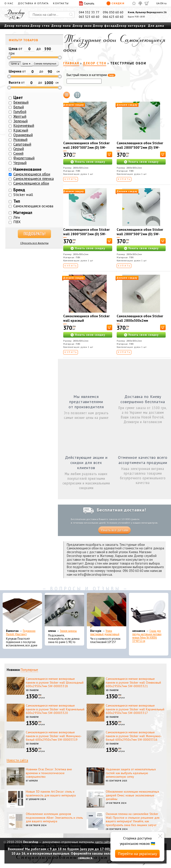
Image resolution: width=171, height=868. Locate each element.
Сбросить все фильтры (34, 243)
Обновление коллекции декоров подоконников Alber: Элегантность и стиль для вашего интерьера (54, 818)
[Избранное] (134, 3)
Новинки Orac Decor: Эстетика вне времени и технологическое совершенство (49, 773)
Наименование (27, 169)
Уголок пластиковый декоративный (105, 633)
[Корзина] (147, 3)
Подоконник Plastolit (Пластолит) (21, 633)
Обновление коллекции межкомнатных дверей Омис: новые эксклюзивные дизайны (132, 795)
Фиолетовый (24, 158)
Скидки (115, 3)
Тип (17, 201)
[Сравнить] (140, 3)
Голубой (20, 112)
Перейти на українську (137, 854)
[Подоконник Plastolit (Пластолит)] (22, 611)
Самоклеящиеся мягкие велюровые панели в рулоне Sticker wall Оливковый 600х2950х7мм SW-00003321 (133, 682)
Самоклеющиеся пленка (34, 179)
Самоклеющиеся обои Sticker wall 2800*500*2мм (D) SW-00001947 (140, 234)
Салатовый (22, 144)
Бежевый (21, 102)
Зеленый (20, 121)
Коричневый (24, 126)
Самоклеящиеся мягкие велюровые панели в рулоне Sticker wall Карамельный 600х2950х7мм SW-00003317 (135, 709)
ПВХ (17, 222)
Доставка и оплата (33, 3)
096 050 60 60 (113, 12)
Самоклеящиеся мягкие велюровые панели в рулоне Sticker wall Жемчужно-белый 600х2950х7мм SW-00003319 (54, 736)
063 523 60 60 (89, 17)
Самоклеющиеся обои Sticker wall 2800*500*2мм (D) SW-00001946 (86, 234)
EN (162, 3)
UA (158, 3)
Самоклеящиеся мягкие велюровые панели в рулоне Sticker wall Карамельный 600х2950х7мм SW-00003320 (55, 709)
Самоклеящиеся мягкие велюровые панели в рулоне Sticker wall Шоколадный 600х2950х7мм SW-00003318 (55, 682)
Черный (20, 163)
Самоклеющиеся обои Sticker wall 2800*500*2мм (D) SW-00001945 (140, 147)
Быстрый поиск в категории (91, 75)
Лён (17, 217)
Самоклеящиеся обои (31, 183)
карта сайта (103, 842)
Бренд (19, 190)
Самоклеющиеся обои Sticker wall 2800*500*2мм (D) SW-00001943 (86, 147)
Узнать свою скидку (90, 162)
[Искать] (71, 14)
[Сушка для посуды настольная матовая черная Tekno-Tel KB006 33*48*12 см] (149, 611)
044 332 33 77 (89, 12)
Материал (23, 212)
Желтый (20, 116)
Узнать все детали (114, 530)
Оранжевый (23, 135)
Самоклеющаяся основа (33, 206)
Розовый (20, 140)
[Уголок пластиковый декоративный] (107, 611)
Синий (18, 153)
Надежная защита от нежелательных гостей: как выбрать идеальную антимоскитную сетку (131, 773)
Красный (21, 130)
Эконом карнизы (68, 631)
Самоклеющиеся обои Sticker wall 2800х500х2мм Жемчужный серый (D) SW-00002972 (140, 323)
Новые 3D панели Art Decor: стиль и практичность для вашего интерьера (51, 793)
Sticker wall (23, 195)
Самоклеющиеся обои (32, 174)
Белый (19, 107)
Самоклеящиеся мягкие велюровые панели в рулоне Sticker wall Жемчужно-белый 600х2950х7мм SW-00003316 (134, 736)
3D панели (32, 690)
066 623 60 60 (113, 17)
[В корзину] (109, 154)
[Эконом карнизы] (64, 611)
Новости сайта (17, 760)
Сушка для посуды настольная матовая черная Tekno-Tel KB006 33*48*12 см (147, 636)
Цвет (18, 97)
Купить (71, 179)
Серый (19, 149)
